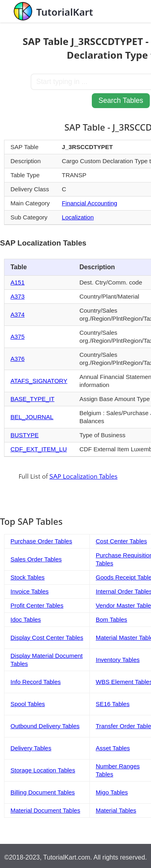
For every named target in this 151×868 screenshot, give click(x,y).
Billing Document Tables (43, 792)
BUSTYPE (25, 435)
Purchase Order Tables (41, 541)
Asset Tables (113, 748)
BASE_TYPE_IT (32, 399)
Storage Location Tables (43, 770)
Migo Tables (112, 792)
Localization (78, 217)
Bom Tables (112, 619)
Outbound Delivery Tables (45, 726)
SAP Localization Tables (84, 477)
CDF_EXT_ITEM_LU (39, 449)
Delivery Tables (31, 748)
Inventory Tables (118, 660)
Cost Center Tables (121, 541)
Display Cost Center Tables (47, 638)
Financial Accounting (90, 203)
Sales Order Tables (36, 559)
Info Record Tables (36, 682)
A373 (18, 296)
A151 (18, 282)
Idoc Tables (26, 619)
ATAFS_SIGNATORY (39, 381)
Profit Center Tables (37, 605)
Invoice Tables (30, 591)
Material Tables (116, 810)
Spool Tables (28, 704)
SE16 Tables (113, 704)
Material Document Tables (45, 810)
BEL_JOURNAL (32, 417)
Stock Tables (28, 577)
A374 (18, 314)
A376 (18, 359)
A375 (18, 337)
